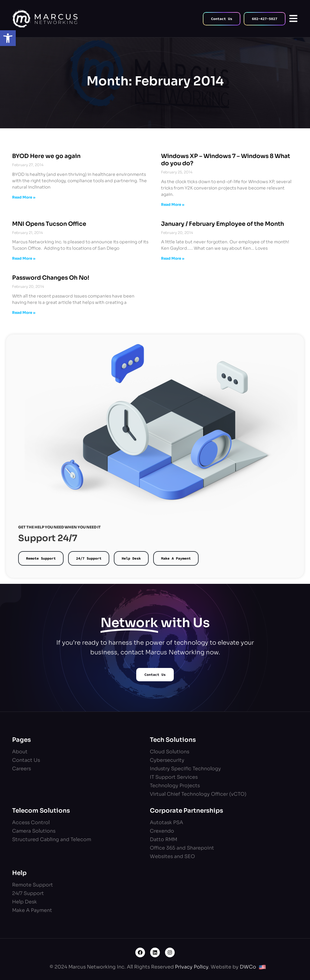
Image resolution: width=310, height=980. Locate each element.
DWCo (248, 967)
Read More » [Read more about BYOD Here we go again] (24, 197)
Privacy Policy (192, 967)
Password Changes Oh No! (51, 278)
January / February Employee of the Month (223, 224)
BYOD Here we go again (46, 156)
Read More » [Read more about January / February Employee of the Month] (173, 258)
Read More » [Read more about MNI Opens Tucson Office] (24, 258)
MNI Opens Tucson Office (49, 224)
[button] (8, 38)
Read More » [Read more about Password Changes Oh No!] (24, 312)
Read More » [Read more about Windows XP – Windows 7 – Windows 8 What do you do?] (173, 204)
